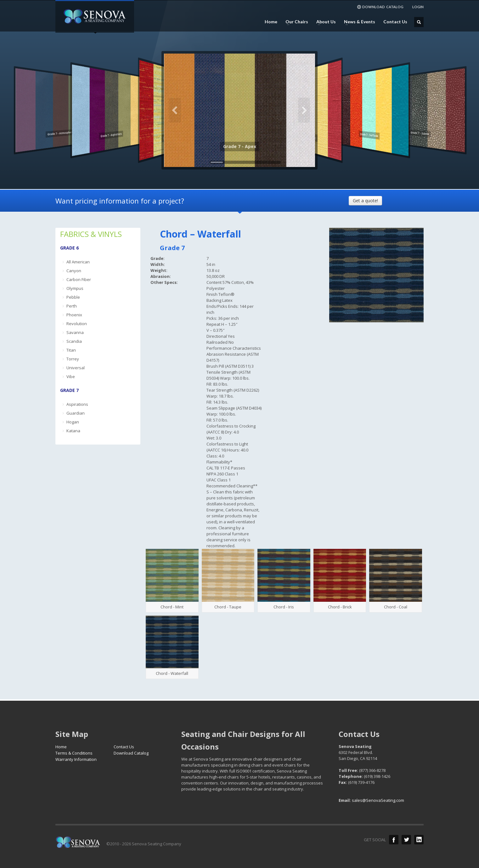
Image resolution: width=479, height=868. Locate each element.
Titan (71, 350)
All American (78, 262)
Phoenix (74, 315)
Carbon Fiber (79, 279)
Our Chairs (295, 22)
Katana (73, 431)
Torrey (73, 359)
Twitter (406, 840)
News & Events (358, 22)
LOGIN (418, 7)
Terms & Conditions (74, 753)
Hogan (73, 422)
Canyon (74, 271)
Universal (76, 368)
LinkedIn (419, 840)
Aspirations (77, 404)
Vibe (71, 377)
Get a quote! (365, 201)
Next (304, 110)
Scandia (74, 341)
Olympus (75, 288)
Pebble (73, 297)
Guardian (76, 413)
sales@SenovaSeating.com (378, 800)
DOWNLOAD (380, 7)
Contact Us (395, 22)
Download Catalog (131, 753)
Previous (175, 110)
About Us (324, 22)
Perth (72, 306)
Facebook (394, 840)
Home (271, 22)
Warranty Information (76, 759)
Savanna (75, 332)
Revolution (77, 324)
